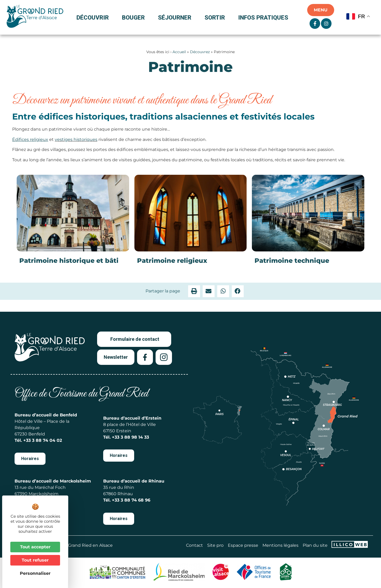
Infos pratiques (263, 17)
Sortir (216, 17)
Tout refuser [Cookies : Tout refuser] (35, 560)
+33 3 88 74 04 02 (43, 440)
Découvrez (200, 52)
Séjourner (176, 17)
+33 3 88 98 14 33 (130, 437)
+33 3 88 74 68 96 (131, 500)
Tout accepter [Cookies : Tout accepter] (35, 547)
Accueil (179, 52)
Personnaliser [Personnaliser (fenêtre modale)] (35, 573)
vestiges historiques (76, 139)
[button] (194, 291)
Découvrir (94, 17)
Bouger (135, 17)
